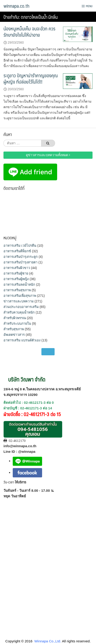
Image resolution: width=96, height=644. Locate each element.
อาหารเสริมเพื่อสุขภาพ (20, 296)
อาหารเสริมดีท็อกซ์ (17, 251)
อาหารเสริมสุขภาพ (17, 290)
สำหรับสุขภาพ (14, 329)
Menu (87, 6)
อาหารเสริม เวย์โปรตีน (20, 246)
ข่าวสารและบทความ (19, 301)
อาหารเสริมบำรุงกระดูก (21, 257)
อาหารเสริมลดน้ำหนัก (19, 285)
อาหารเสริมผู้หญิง (16, 279)
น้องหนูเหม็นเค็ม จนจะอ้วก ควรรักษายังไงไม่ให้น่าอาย (29, 32)
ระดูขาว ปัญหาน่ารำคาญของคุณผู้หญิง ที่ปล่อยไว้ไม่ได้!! (31, 78)
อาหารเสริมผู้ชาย (16, 273)
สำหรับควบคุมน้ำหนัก (19, 312)
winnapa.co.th (16, 6)
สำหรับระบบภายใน (17, 324)
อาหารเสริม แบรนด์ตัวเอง (22, 340)
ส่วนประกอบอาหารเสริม (21, 307)
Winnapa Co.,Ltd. (48, 641)
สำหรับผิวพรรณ (15, 318)
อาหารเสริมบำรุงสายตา (20, 262)
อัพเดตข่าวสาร (14, 335)
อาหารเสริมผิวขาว (17, 268)
